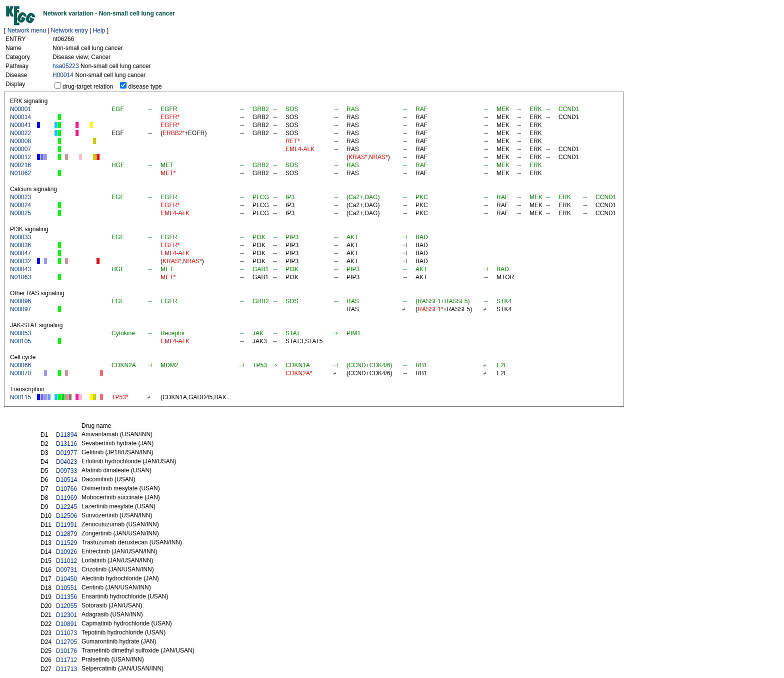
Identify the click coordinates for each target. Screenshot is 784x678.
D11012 (66, 561)
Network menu (27, 31)
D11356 (66, 597)
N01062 (20, 173)
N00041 (20, 125)
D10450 (66, 579)
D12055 (66, 606)
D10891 (66, 624)
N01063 (20, 277)
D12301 (66, 615)
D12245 (66, 507)
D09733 (66, 471)
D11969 (66, 498)
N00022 (20, 133)
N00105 (20, 341)
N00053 (20, 333)
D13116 (66, 444)
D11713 (66, 669)
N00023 (20, 197)
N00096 (20, 301)
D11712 (66, 660)
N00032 (20, 261)
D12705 (66, 642)
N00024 (20, 205)
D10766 (66, 489)
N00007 (20, 149)
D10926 (66, 552)
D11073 (66, 633)
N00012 (20, 157)
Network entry (69, 31)
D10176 (66, 651)
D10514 (66, 480)
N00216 (20, 165)
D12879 (66, 534)
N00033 (20, 237)
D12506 (66, 516)
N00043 (20, 269)
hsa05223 (66, 66)
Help (99, 31)
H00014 (63, 75)
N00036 (20, 245)
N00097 (20, 309)
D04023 (66, 462)
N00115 (20, 397)
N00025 (20, 213)
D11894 (66, 435)
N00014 (20, 117)
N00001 (20, 109)
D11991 (66, 525)
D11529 (66, 543)
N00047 (20, 253)
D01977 (66, 453)
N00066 (20, 365)
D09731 (66, 570)
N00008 (20, 141)
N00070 (20, 373)
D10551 (66, 588)
